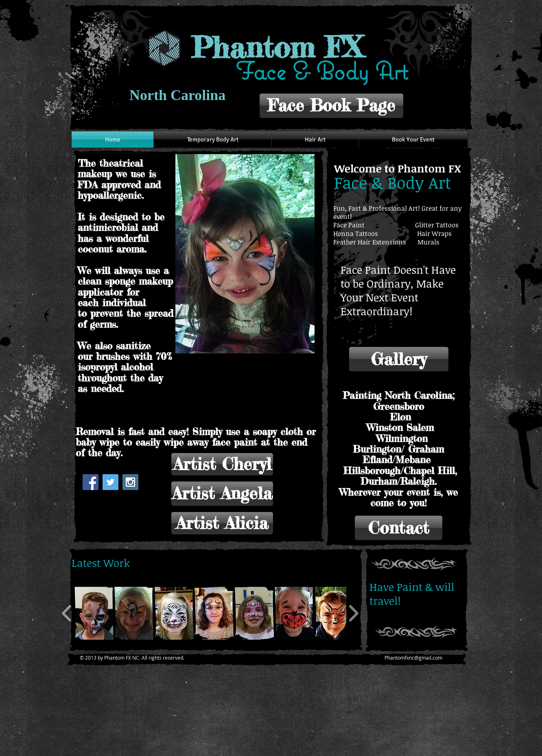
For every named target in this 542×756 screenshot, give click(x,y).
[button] (245, 254)
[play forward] (353, 613)
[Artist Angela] (222, 494)
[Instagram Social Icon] (130, 482)
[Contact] (399, 528)
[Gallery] (399, 359)
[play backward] (67, 613)
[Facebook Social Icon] (91, 482)
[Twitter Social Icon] (110, 482)
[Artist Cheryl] (222, 464)
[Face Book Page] (331, 106)
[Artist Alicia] (222, 523)
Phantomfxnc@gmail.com (413, 658)
